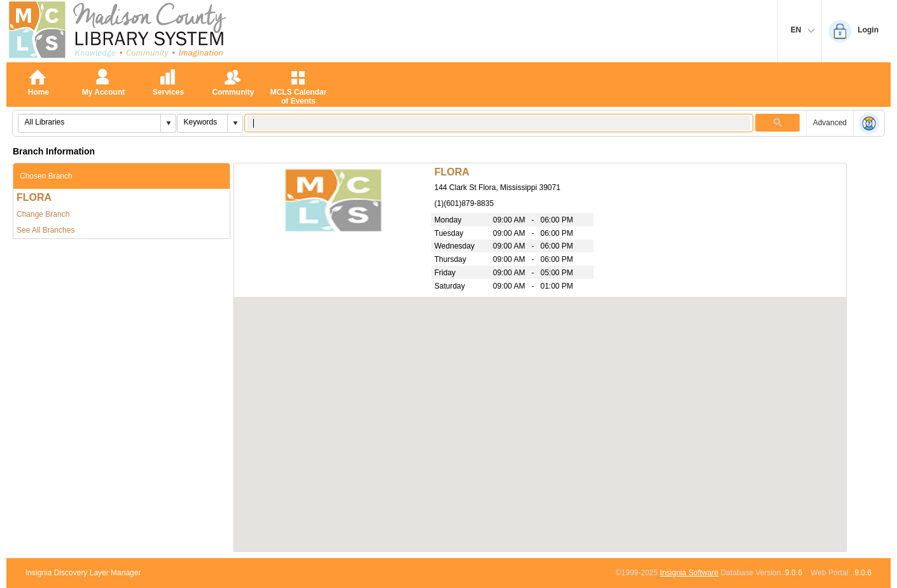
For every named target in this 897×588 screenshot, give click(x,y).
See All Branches (45, 230)
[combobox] (90, 122)
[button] (168, 123)
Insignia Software (689, 573)
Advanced (830, 123)
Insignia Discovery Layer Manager (83, 573)
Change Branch (43, 214)
